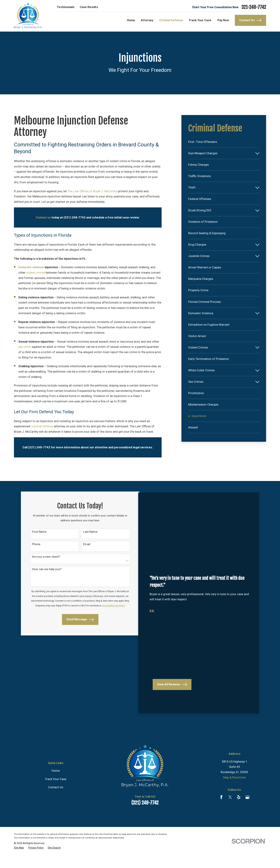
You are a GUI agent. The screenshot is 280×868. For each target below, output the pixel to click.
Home (56, 783)
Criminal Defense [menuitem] (171, 20)
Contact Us (250, 20)
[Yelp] (239, 810)
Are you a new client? (45, 559)
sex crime (25, 347)
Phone (35, 546)
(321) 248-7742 (145, 815)
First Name (38, 533)
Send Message (75, 629)
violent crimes (36, 273)
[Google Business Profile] (247, 810)
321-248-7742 (254, 7)
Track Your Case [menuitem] (200, 20)
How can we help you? (46, 572)
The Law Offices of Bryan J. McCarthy (92, 191)
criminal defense (42, 426)
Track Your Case (56, 792)
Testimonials (66, 7)
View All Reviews (172, 697)
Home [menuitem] (131, 20)
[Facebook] (221, 810)
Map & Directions (234, 790)
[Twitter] (230, 810)
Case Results (89, 7)
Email (82, 546)
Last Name (85, 533)
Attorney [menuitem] (147, 20)
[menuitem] (224, 142)
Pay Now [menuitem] (223, 20)
